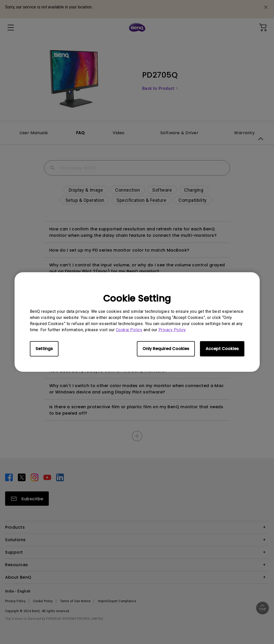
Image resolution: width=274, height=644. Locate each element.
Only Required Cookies (166, 349)
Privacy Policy (172, 330)
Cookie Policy (129, 330)
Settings (44, 349)
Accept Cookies (222, 349)
